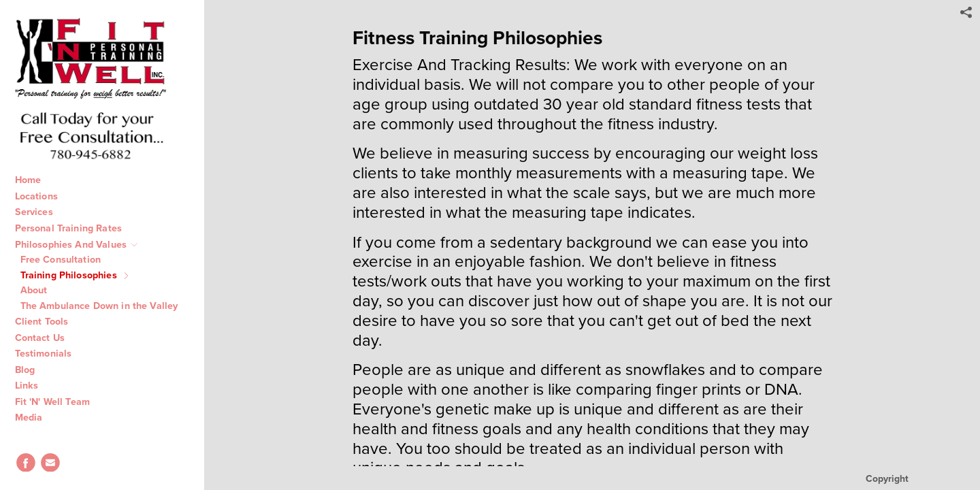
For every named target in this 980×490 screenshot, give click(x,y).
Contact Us (47, 338)
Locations (43, 196)
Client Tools (49, 321)
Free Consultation (68, 259)
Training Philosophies (76, 275)
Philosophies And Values (77, 244)
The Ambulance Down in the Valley (107, 306)
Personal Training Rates (75, 228)
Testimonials (51, 353)
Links (34, 385)
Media (36, 417)
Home (35, 180)
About (41, 290)
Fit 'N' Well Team (60, 402)
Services (40, 212)
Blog (32, 370)
